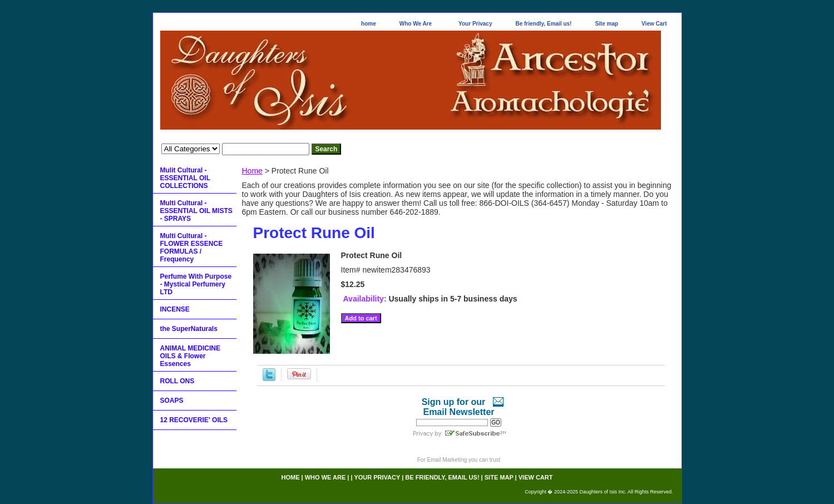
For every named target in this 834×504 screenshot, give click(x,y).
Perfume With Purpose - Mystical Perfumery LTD (196, 284)
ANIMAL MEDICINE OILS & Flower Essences (190, 356)
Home (252, 171)
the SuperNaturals (189, 329)
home (369, 24)
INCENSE (175, 309)
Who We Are (416, 24)
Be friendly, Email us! (543, 24)
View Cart (654, 24)
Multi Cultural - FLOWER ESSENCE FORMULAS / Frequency (192, 248)
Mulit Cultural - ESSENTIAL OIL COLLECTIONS (185, 178)
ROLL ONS (177, 381)
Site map (606, 24)
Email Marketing (447, 460)
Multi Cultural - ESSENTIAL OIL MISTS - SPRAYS (196, 211)
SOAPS (172, 401)
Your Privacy (475, 24)
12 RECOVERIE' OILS (194, 420)
